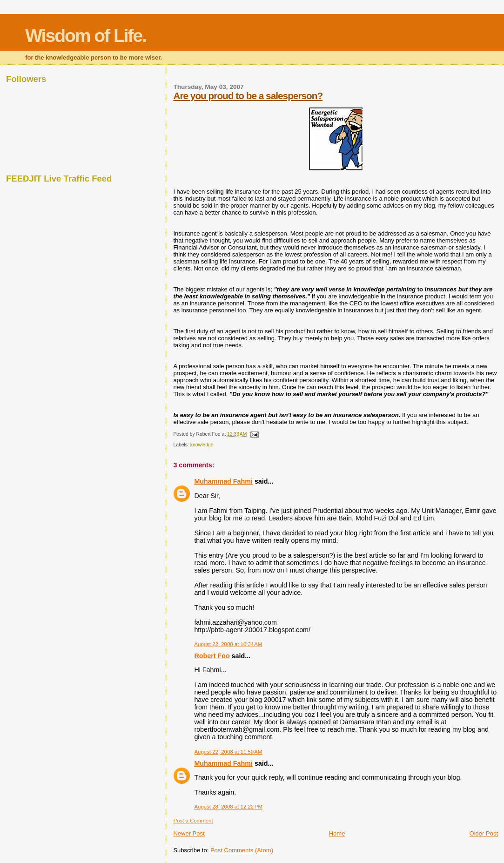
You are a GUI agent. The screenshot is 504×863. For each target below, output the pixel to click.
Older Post (484, 833)
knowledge (202, 445)
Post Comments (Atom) (242, 850)
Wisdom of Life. (86, 36)
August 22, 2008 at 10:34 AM (228, 644)
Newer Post (189, 833)
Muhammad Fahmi (223, 481)
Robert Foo (212, 656)
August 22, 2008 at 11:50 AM (228, 752)
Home (337, 833)
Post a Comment (193, 821)
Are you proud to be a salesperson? (248, 96)
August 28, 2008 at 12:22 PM (228, 807)
